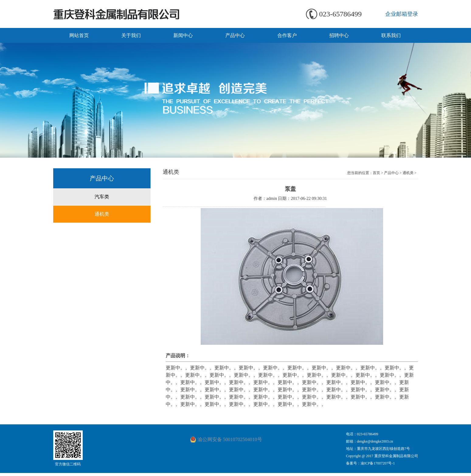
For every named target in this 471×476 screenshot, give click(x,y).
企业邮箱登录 (402, 14)
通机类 (102, 214)
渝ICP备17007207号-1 (378, 463)
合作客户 (287, 35)
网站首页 (79, 35)
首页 (376, 173)
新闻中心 (183, 35)
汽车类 (102, 197)
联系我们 (391, 35)
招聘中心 (339, 35)
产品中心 (235, 35)
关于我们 (131, 35)
